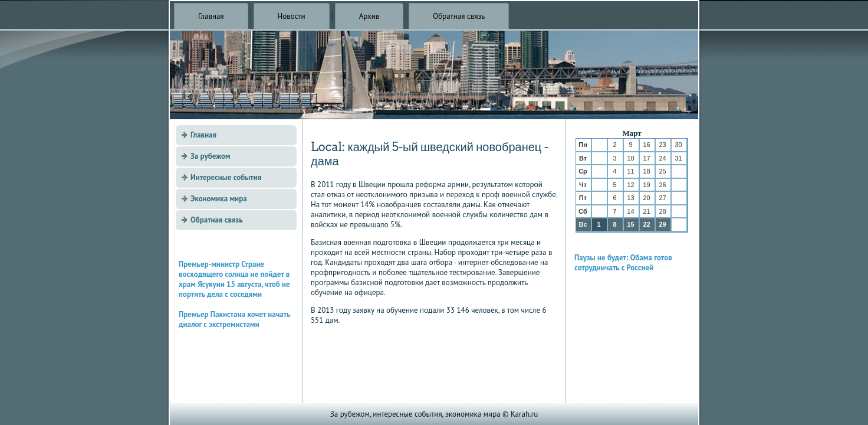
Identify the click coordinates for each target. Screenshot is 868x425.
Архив (369, 16)
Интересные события (226, 177)
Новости (292, 16)
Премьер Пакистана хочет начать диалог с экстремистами (234, 319)
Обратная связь (459, 16)
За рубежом (211, 156)
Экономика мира (219, 199)
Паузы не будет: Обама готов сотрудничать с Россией (623, 263)
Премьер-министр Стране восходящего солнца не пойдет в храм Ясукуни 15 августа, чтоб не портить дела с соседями (234, 279)
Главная (211, 16)
